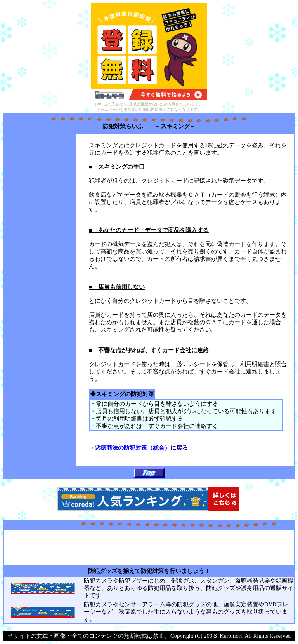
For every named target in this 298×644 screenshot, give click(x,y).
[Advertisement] (40, 252)
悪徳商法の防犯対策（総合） (133, 448)
